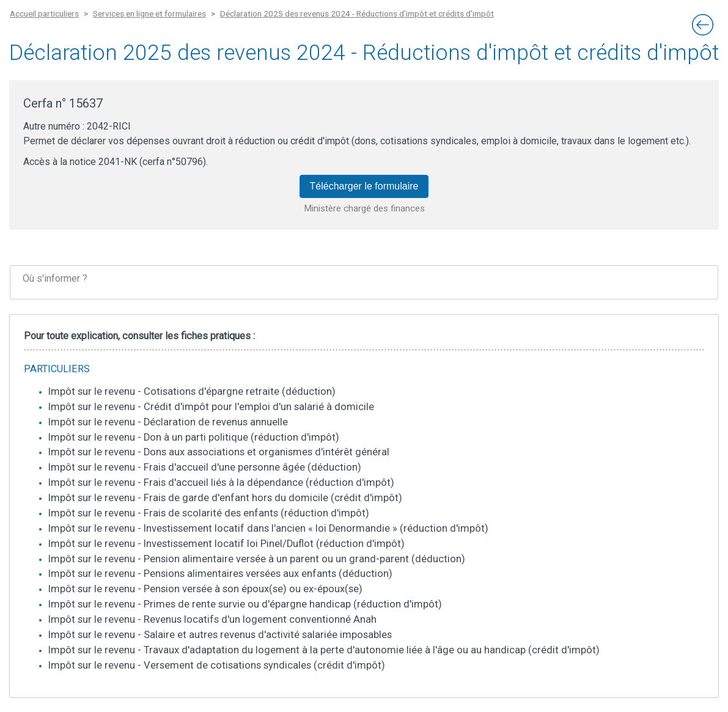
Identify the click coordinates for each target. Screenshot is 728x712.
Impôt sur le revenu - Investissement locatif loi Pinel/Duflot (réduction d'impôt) (226, 544)
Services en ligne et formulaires (149, 13)
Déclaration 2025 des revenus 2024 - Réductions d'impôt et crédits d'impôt (357, 13)
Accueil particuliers (44, 13)
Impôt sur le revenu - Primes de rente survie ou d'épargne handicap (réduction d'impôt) (245, 604)
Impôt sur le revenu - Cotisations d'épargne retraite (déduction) (192, 391)
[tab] (364, 283)
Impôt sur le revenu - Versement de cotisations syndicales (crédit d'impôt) (217, 665)
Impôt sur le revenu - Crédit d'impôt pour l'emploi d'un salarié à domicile (211, 407)
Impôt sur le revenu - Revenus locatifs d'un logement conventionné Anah (212, 619)
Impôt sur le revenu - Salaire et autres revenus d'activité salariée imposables (220, 635)
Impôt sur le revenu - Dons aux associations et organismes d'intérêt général (219, 452)
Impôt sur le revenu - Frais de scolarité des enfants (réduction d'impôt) (209, 513)
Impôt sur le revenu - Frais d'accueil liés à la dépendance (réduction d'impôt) (221, 483)
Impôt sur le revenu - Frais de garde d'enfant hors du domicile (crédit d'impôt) (225, 498)
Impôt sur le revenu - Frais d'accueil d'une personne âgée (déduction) (205, 467)
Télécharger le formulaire (364, 186)
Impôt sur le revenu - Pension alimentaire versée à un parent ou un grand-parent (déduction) (257, 559)
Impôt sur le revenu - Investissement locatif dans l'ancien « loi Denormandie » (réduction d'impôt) (268, 528)
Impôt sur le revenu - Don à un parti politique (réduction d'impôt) (194, 437)
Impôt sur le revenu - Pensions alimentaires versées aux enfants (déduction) (220, 574)
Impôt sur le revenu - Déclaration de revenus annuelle (168, 422)
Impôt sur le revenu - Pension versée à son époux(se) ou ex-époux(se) (205, 589)
